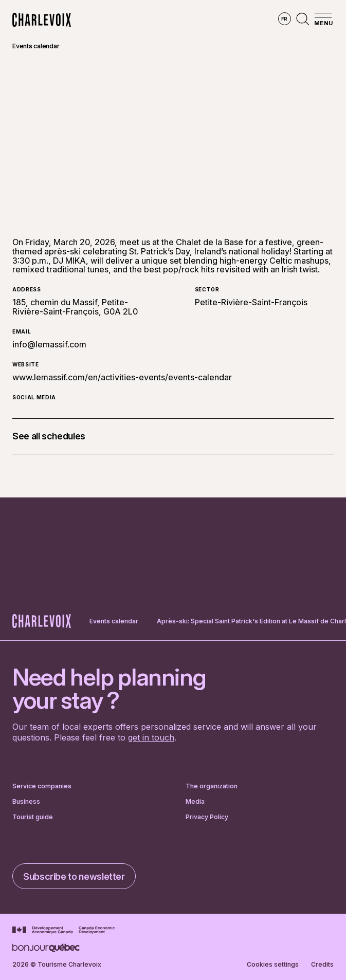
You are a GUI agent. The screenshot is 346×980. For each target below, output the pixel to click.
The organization (212, 786)
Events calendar (36, 46)
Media (195, 802)
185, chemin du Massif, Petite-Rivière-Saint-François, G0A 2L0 (75, 307)
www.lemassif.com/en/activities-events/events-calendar (122, 377)
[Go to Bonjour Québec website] (46, 948)
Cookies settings (273, 965)
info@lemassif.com (49, 344)
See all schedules (49, 436)
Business (26, 802)
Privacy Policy (207, 817)
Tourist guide (33, 817)
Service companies (42, 786)
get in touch (151, 737)
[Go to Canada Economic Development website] (63, 930)
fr (285, 19)
